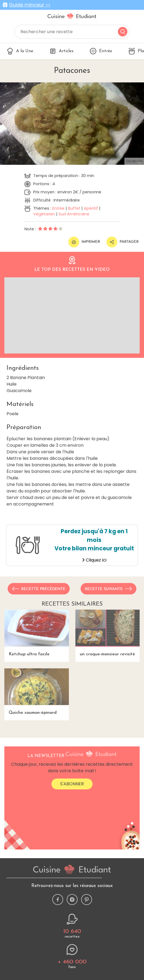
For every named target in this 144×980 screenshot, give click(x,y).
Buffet (74, 208)
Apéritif (91, 208)
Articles (62, 51)
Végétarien (44, 214)
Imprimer (84, 242)
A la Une (20, 51)
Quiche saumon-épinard (37, 692)
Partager (122, 242)
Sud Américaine (74, 214)
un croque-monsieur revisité (108, 633)
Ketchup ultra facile (37, 633)
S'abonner (72, 784)
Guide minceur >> (30, 5)
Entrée (101, 51)
